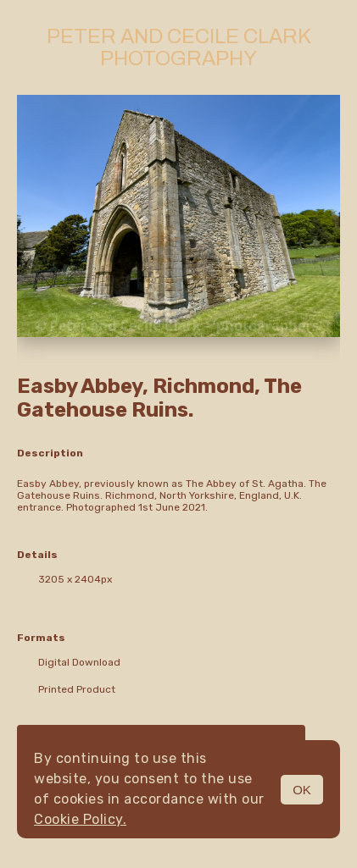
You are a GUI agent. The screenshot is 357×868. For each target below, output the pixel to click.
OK (302, 790)
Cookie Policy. (80, 819)
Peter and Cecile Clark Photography (179, 47)
